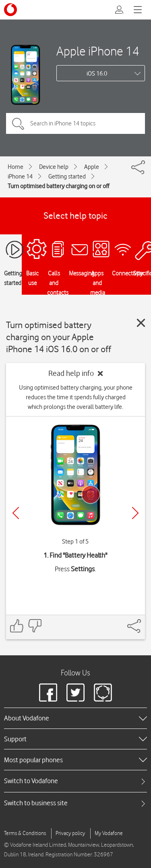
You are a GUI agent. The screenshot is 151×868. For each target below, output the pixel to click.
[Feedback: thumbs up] (17, 626)
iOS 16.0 (97, 74)
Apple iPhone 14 (98, 51)
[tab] (75, 781)
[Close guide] (141, 323)
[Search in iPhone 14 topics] (75, 123)
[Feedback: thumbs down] (35, 626)
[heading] (75, 718)
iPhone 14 (20, 176)
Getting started (67, 176)
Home (16, 167)
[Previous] (16, 513)
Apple (92, 167)
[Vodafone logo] (10, 10)
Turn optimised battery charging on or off (58, 186)
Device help (54, 167)
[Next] (135, 513)
